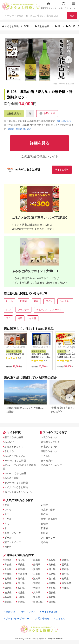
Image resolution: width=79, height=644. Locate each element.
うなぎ (8, 519)
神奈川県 (22, 574)
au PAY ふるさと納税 (15, 473)
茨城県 (8, 593)
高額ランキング (49, 451)
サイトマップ (27, 612)
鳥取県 (52, 560)
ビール (10, 301)
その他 (33, 318)
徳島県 (52, 583)
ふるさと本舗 (11, 478)
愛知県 (37, 569)
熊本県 (65, 569)
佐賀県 (65, 560)
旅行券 (44, 514)
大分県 (65, 574)
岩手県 (8, 569)
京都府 (37, 583)
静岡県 (37, 565)
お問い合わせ (41, 619)
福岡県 (52, 602)
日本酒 (23, 301)
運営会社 (9, 612)
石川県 (21, 588)
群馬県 (8, 602)
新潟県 (21, 579)
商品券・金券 (48, 510)
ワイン (49, 301)
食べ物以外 (47, 461)
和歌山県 (38, 602)
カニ (7, 514)
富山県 (21, 583)
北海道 (8, 560)
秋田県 (8, 579)
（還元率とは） (64, 121)
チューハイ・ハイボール (49, 310)
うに (7, 524)
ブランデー (23, 310)
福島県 (8, 588)
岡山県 (52, 569)
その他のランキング (51, 465)
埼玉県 (21, 560)
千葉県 (21, 565)
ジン (8, 310)
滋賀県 (37, 579)
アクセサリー (48, 538)
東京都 (21, 569)
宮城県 (8, 574)
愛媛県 (52, 593)
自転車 (44, 524)
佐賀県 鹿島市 (14, 114)
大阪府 (37, 588)
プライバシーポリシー (16, 619)
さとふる (9, 451)
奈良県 (37, 597)
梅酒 (20, 318)
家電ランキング (49, 447)
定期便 (44, 505)
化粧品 (44, 533)
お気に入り (63, 6)
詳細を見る (17, 43)
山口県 (52, 579)
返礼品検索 (42, 26)
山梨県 (21, 597)
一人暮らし (47, 456)
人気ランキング (49, 437)
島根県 (52, 565)
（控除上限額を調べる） (20, 129)
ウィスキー (65, 301)
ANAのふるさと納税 (15, 461)
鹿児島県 (66, 583)
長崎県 (65, 565)
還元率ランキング (50, 442)
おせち (8, 547)
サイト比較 (12, 432)
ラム (8, 318)
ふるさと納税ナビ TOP (16, 26)
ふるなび (9, 442)
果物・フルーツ (13, 533)
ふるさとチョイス (14, 447)
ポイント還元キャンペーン (18, 492)
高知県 (52, 597)
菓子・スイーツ (13, 542)
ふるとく (60, 619)
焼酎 (36, 301)
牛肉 (7, 505)
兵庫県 (37, 593)
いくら (8, 510)
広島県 (52, 574)
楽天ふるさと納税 (14, 437)
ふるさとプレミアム (15, 456)
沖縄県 (65, 588)
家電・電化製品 (49, 519)
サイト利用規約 (49, 612)
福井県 (21, 593)
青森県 (8, 565)
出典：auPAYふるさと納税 (64, 83)
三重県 (37, 574)
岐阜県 (37, 560)
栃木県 (8, 597)
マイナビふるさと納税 (16, 487)
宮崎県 (65, 579)
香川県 (52, 588)
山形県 (8, 583)
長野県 (21, 602)
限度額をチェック (49, 6)
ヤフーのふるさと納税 (16, 483)
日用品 (44, 528)
